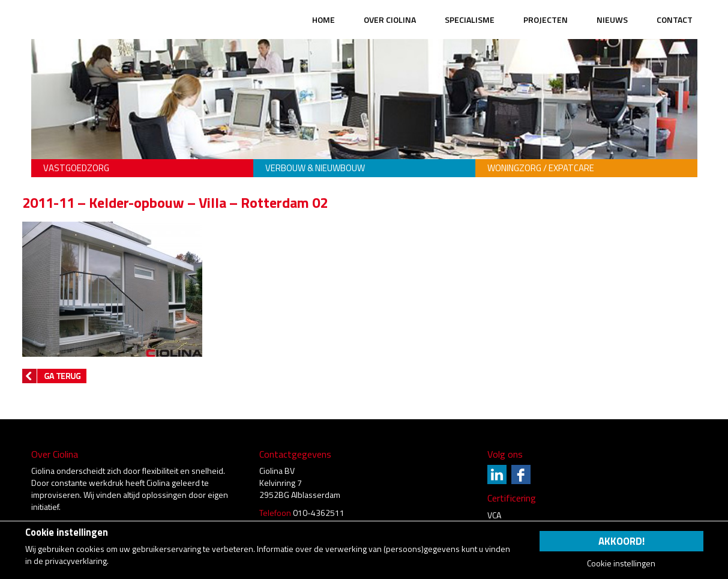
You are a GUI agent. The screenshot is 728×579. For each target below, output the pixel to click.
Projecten (546, 20)
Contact (675, 20)
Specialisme (470, 20)
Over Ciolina (390, 20)
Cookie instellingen (621, 563)
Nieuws (612, 20)
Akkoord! (621, 541)
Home (323, 20)
